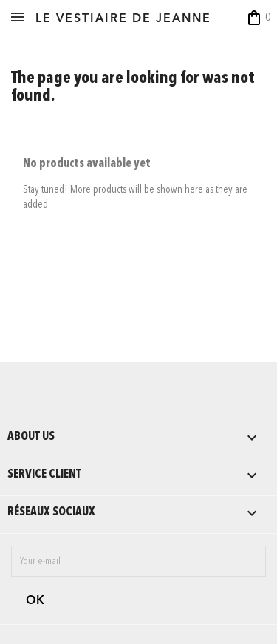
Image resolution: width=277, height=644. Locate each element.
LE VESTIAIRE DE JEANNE (123, 19)
